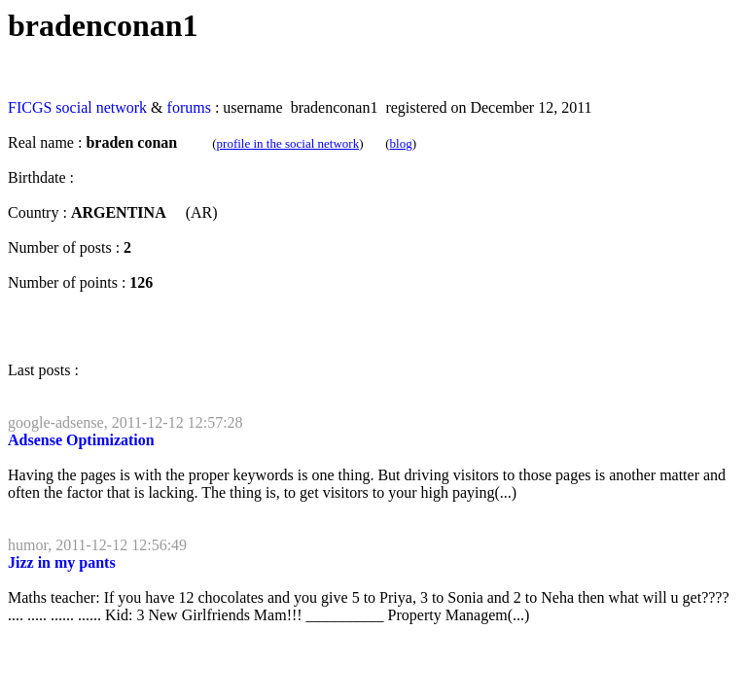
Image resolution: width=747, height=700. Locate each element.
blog (401, 143)
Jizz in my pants (62, 562)
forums (189, 107)
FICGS (30, 107)
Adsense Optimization (81, 440)
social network (101, 107)
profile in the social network (288, 143)
